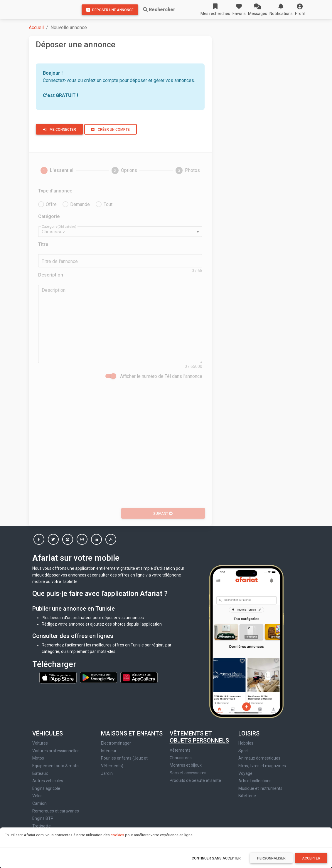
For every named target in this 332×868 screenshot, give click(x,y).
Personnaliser (271, 858)
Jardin (107, 658)
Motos (38, 642)
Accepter (311, 858)
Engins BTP (43, 703)
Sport (243, 635)
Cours (175, 764)
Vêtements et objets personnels (199, 621)
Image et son (44, 742)
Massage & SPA (184, 801)
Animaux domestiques (259, 642)
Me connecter (59, 130)
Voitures (40, 627)
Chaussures (181, 642)
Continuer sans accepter (216, 858)
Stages (176, 794)
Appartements (115, 734)
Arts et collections (255, 665)
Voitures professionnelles (56, 635)
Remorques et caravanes (56, 695)
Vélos (37, 680)
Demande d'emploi (187, 749)
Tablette (40, 764)
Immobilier (117, 724)
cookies (117, 835)
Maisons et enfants (132, 618)
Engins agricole (46, 673)
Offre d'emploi (183, 741)
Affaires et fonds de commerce (199, 771)
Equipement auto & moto (55, 650)
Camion (39, 688)
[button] (300, 10)
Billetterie (247, 680)
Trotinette (42, 710)
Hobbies (246, 627)
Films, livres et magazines (262, 650)
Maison (108, 742)
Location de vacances (121, 749)
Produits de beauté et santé (195, 665)
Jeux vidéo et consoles (53, 757)
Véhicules (48, 618)
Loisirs (249, 618)
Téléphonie (43, 734)
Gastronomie (250, 742)
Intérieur (109, 635)
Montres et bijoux (186, 649)
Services (178, 756)
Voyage (245, 658)
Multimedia (50, 724)
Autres (249, 724)
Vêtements (180, 634)
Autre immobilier (117, 779)
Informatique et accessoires (58, 749)
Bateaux (40, 658)
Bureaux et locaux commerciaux (131, 757)
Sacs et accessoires (188, 657)
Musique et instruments (260, 673)
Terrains (109, 764)
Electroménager (116, 627)
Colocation (111, 772)
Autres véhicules (48, 665)
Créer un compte (111, 130)
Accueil (36, 27)
